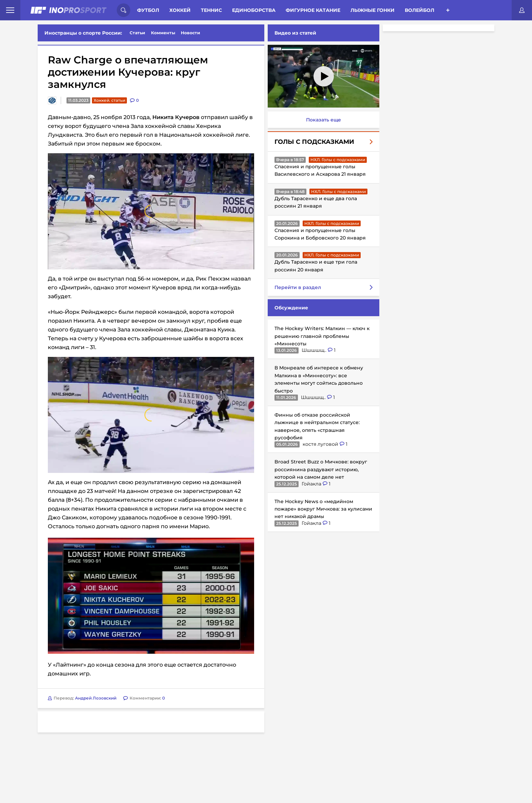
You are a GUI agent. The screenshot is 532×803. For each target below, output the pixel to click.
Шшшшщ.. (315, 350)
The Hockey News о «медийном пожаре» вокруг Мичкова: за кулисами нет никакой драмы (323, 509)
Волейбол (420, 10)
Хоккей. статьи (109, 100)
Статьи (137, 33)
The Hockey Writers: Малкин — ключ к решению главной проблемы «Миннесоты (322, 336)
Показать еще (324, 120)
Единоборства (254, 10)
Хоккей (180, 10)
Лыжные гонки (373, 10)
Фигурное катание (313, 10)
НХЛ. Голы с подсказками (338, 160)
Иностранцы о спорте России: (83, 33)
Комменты (163, 33)
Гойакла (312, 484)
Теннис (211, 10)
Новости (191, 33)
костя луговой (321, 444)
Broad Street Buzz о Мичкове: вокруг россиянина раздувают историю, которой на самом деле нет (321, 469)
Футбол (148, 10)
